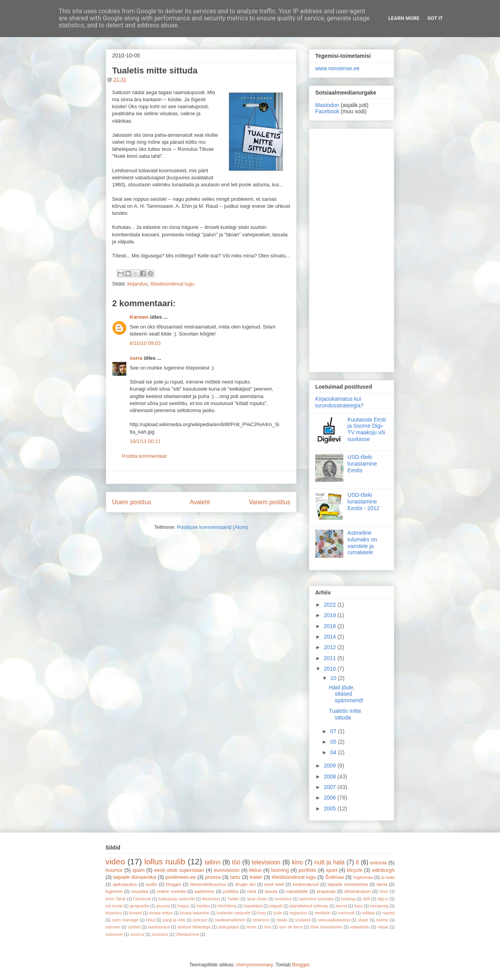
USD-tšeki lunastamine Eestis (362, 464)
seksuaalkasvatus (334, 920)
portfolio (307, 870)
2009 (331, 766)
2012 (331, 647)
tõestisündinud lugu (172, 284)
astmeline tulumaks (317, 899)
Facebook (327, 111)
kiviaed (136, 913)
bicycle (355, 870)
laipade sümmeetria (348, 884)
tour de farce (291, 927)
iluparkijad (253, 906)
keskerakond (306, 884)
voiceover (114, 934)
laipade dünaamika (135, 877)
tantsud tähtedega (194, 927)
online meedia (171, 891)
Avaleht (200, 502)
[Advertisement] (352, 249)
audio (152, 884)
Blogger (301, 965)
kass (358, 906)
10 (334, 678)
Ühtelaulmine (187, 934)
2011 (331, 658)
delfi (366, 899)
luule (278, 913)
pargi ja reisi (174, 920)
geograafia (139, 906)
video (115, 861)
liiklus (255, 870)
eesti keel (274, 884)
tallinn (213, 862)
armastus (283, 899)
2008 (331, 777)
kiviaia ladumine (195, 913)
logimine (114, 891)
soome (382, 920)
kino (297, 862)
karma (341, 906)
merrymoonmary (254, 965)
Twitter (233, 899)
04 (334, 752)
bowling (348, 899)
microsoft (346, 913)
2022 (331, 605)
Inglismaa (363, 877)
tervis (252, 927)
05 (334, 742)
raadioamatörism (230, 920)
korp (262, 913)
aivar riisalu (257, 899)
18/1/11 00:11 (145, 441)
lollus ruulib (165, 861)
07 (334, 731)
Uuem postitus (132, 502)
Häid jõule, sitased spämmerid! (346, 694)
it (357, 862)
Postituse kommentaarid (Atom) (212, 527)
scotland (303, 920)
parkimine (204, 891)
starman (113, 927)
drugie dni (245, 884)
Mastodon (327, 105)
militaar (369, 913)
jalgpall (276, 906)
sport (332, 870)
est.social (114, 906)
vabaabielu (360, 927)
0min (384, 892)
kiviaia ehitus (161, 913)
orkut (151, 920)
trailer (256, 877)
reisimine (261, 920)
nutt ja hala (330, 862)
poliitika (231, 891)
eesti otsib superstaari (179, 870)
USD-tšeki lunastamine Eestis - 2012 (364, 502)
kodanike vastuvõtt (234, 913)
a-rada (388, 877)
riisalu (282, 920)
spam (139, 870)
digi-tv (383, 899)
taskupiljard (229, 927)
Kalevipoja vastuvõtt (176, 899)
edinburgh (383, 870)
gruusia (163, 906)
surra (136, 358)
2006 (331, 798)
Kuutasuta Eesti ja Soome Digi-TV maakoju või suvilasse (367, 429)
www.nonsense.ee (337, 68)
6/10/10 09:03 (145, 343)
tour (268, 927)
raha (251, 891)
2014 (331, 637)
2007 (331, 787)
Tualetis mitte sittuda (345, 714)
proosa (213, 877)
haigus (183, 906)
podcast (200, 920)
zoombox (160, 934)
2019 (331, 615)
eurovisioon (227, 870)
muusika (140, 891)
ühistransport (357, 891)
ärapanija (326, 891)
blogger (174, 884)
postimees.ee (181, 877)
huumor (114, 870)
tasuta (271, 891)
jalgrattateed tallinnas (309, 906)
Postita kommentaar (145, 456)
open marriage (125, 920)
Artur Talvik (116, 899)
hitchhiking (227, 906)
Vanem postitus (270, 502)
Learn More (404, 18)
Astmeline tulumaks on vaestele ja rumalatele (362, 543)
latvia (382, 884)
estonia (379, 863)
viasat (383, 927)
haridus (203, 906)
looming (280, 870)
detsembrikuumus (208, 884)
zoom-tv (137, 934)
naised (388, 913)
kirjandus (137, 284)
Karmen (139, 317)
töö (236, 862)
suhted (134, 927)
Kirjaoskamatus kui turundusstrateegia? (339, 402)
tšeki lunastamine (326, 927)
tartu (235, 877)
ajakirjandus (125, 884)
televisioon (266, 862)
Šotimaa (334, 877)
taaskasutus (159, 927)
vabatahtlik (297, 891)
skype (363, 920)
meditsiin (322, 913)
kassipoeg (379, 906)
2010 (331, 669)
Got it (435, 18)
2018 (331, 626)
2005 (331, 809)
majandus (298, 913)
